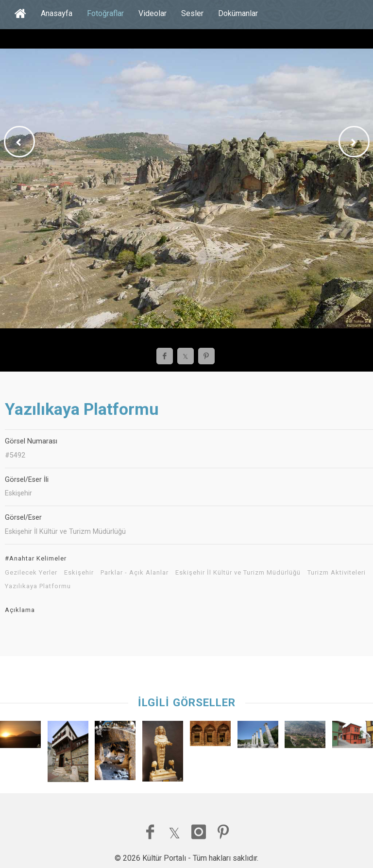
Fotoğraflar (105, 13)
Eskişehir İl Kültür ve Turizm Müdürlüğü (238, 573)
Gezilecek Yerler (31, 573)
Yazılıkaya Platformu (38, 586)
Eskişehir (79, 573)
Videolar (153, 13)
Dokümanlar (238, 13)
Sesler (192, 13)
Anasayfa (57, 13)
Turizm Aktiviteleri (337, 573)
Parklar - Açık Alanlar (135, 573)
